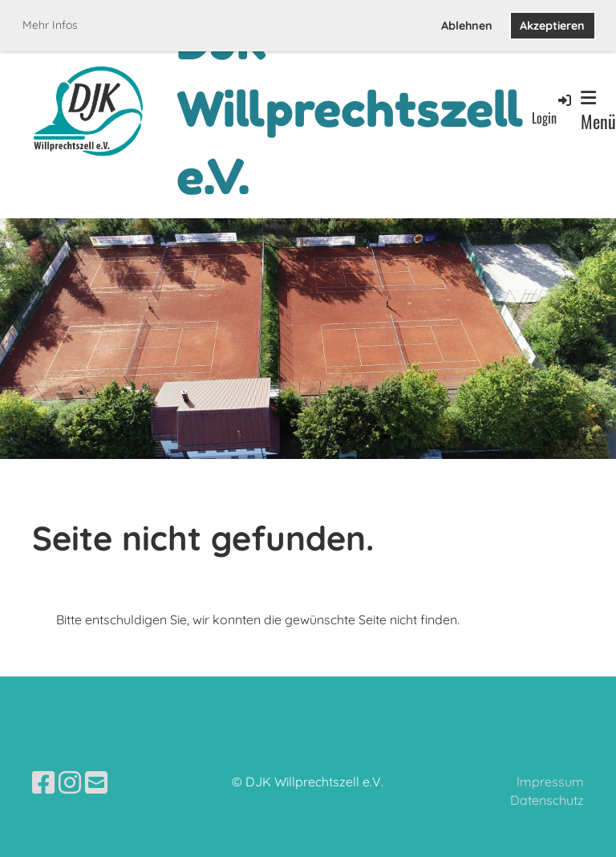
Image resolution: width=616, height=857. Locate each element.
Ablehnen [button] (467, 26)
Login (553, 110)
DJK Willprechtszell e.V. (350, 109)
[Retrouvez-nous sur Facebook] (43, 782)
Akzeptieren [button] (552, 26)
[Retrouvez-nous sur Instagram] (70, 782)
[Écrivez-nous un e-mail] (96, 782)
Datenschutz (547, 800)
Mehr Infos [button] (50, 25)
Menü (598, 112)
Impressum (550, 782)
